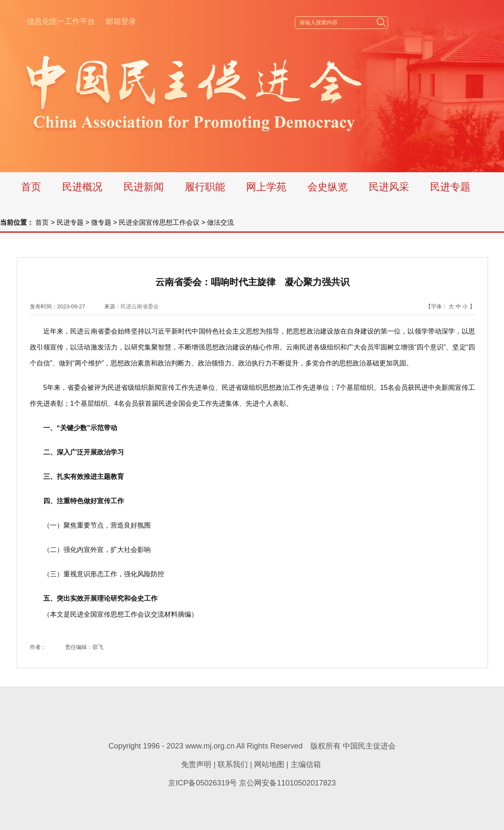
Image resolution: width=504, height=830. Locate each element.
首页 (31, 187)
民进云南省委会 (140, 306)
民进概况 (82, 187)
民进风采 (389, 187)
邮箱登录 (121, 21)
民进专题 (450, 187)
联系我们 (233, 764)
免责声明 (196, 764)
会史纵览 (328, 187)
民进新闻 (144, 187)
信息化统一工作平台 (61, 21)
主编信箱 (306, 764)
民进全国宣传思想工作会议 (159, 222)
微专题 (101, 222)
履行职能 (205, 187)
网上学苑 (266, 187)
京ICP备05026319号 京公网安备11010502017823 (252, 783)
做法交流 (220, 222)
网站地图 (269, 764)
